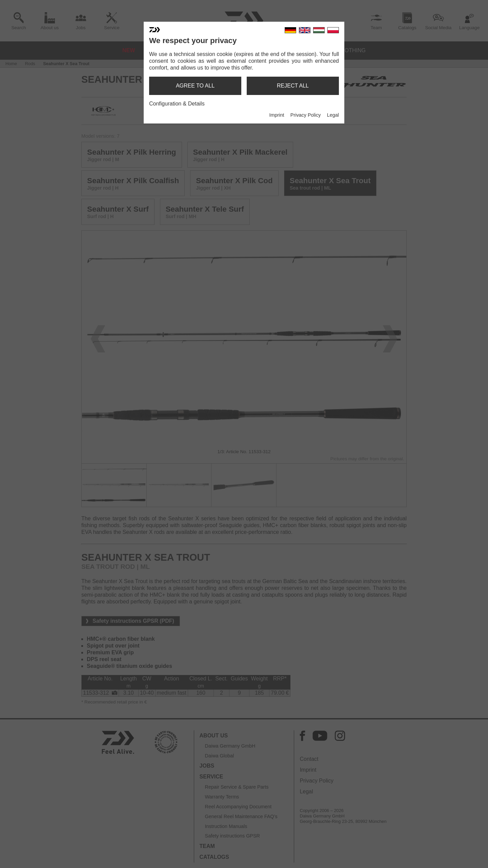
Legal (333, 115)
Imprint (277, 115)
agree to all (195, 86)
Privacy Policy (306, 115)
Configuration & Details (177, 104)
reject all (293, 86)
